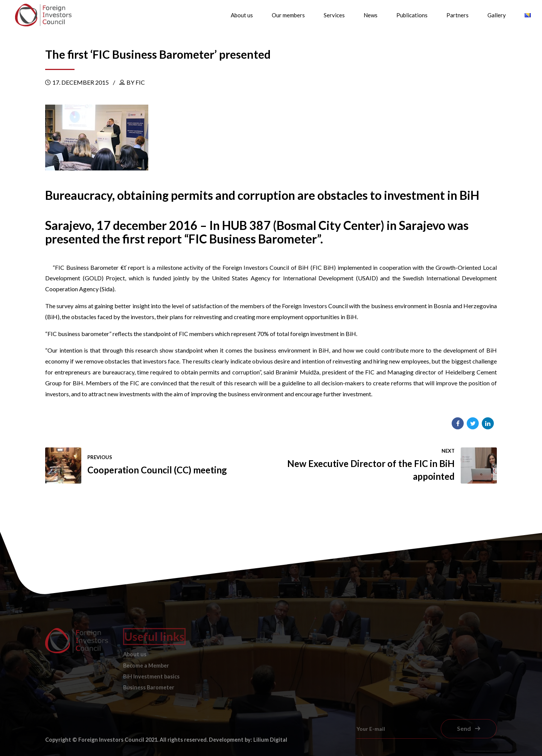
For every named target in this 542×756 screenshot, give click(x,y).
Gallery (497, 15)
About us (242, 15)
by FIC (136, 82)
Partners (458, 15)
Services (334, 15)
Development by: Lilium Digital (248, 740)
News (371, 15)
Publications (412, 15)
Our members (288, 15)
